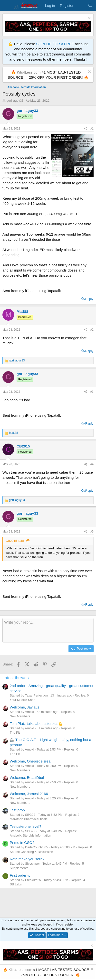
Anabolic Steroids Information (30, 835)
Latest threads (16, 678)
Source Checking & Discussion (31, 852)
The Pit (15, 733)
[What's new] (81, 5)
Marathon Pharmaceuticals (29, 819)
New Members (20, 716)
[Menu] (7, 6)
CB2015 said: (15, 541)
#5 (92, 532)
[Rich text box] (48, 630)
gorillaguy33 (15, 101)
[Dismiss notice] (89, 19)
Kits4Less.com (29, 72)
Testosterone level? (25, 826)
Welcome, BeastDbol (27, 778)
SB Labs (16, 884)
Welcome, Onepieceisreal (31, 761)
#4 (92, 464)
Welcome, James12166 (29, 794)
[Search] (90, 5)
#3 (92, 392)
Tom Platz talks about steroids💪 (36, 724)
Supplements (19, 868)
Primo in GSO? (22, 843)
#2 (92, 330)
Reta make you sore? (27, 859)
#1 (92, 129)
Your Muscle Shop (23, 700)
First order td (20, 875)
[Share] (86, 129)
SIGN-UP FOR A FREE (55, 44)
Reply (89, 299)
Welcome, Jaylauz (24, 707)
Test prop (17, 810)
